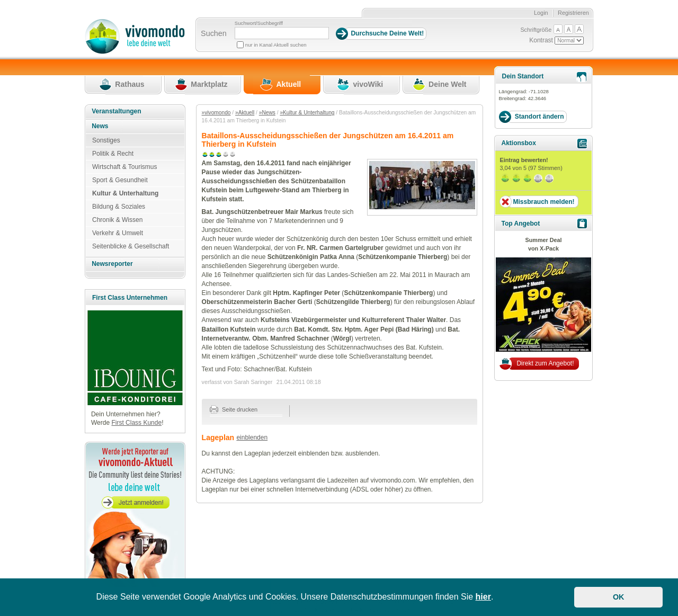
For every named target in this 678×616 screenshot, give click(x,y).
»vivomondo (216, 113)
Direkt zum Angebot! (545, 363)
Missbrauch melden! (543, 202)
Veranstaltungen (116, 111)
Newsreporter (112, 264)
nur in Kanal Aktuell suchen (276, 45)
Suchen (214, 33)
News (100, 126)
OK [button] (619, 597)
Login (541, 13)
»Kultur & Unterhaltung (307, 113)
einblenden (252, 438)
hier (483, 597)
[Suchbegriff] (282, 33)
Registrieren (573, 13)
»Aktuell (245, 113)
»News (267, 113)
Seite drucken (234, 409)
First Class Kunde (136, 423)
